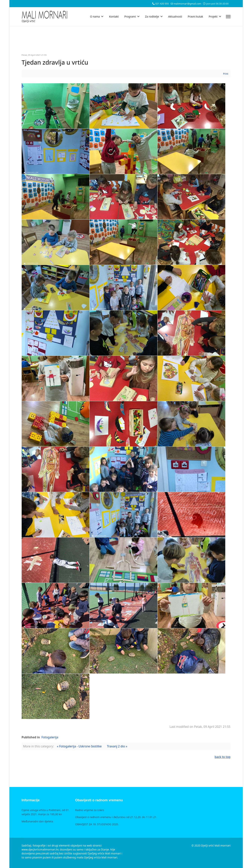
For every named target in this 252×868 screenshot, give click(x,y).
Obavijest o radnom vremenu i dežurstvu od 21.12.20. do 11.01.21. (116, 817)
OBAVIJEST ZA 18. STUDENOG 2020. (97, 824)
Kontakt (114, 16)
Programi (130, 16)
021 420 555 (162, 4)
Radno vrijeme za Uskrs (90, 810)
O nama (95, 16)
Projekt (213, 16)
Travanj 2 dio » (117, 746)
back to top (222, 757)
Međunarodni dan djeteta (37, 821)
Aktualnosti (175, 16)
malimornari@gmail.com (187, 4)
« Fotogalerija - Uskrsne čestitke (79, 746)
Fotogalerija (50, 737)
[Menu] (228, 17)
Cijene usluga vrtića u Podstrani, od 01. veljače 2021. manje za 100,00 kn (46, 812)
